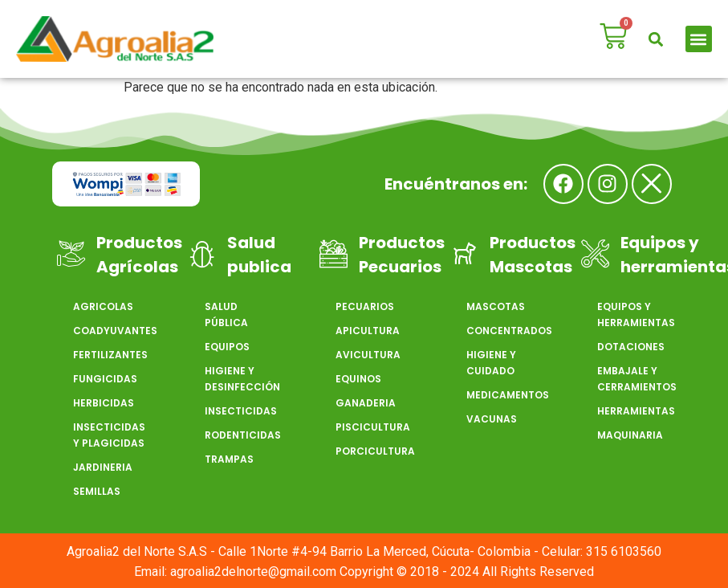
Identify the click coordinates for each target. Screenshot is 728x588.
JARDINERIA (103, 467)
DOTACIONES (631, 347)
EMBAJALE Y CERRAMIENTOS (634, 379)
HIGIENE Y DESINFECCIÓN (241, 379)
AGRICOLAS (103, 306)
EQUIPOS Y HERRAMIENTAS (634, 314)
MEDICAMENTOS (503, 395)
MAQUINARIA (630, 435)
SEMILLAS (97, 491)
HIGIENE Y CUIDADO (491, 363)
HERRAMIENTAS (634, 411)
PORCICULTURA (372, 451)
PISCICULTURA (372, 427)
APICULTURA (368, 331)
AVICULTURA (368, 355)
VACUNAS (492, 419)
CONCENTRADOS (503, 331)
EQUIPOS (227, 347)
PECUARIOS (365, 306)
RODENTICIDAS (241, 435)
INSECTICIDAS (241, 411)
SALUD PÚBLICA (226, 314)
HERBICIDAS (104, 403)
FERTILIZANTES (110, 355)
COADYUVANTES (110, 331)
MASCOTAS (496, 306)
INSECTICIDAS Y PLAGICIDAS (109, 435)
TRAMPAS (229, 459)
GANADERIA (366, 403)
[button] (656, 39)
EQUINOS (358, 379)
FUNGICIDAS (105, 379)
